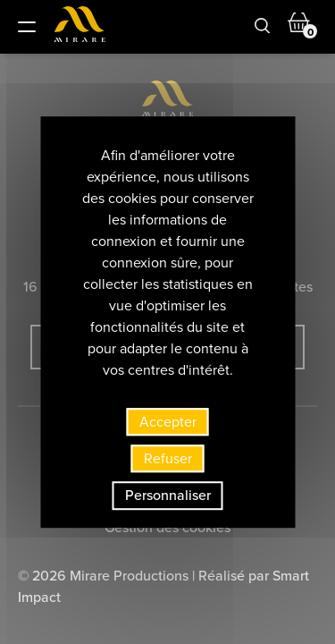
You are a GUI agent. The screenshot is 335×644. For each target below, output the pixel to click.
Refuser (168, 458)
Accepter (168, 422)
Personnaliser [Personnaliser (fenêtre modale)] (168, 496)
